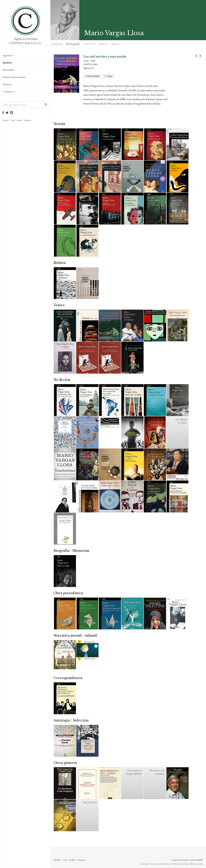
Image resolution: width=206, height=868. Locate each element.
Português (27, 120)
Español (5, 120)
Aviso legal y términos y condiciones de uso (156, 864)
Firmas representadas (14, 77)
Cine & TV (89, 44)
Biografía (57, 44)
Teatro (109, 76)
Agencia (8, 55)
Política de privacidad (180, 864)
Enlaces (116, 44)
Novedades (9, 70)
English (19, 120)
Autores (7, 63)
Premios (103, 44)
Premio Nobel (93, 76)
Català (12, 120)
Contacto (9, 91)
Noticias (7, 84)
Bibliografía (73, 44)
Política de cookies (196, 864)
